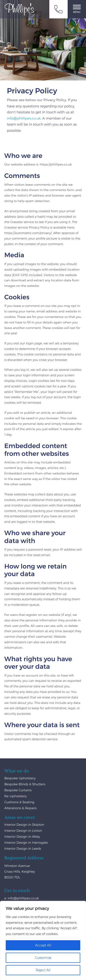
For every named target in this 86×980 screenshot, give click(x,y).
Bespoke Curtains (18, 790)
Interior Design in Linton (23, 831)
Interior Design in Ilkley (22, 837)
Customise (43, 958)
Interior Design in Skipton (24, 825)
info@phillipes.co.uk (24, 118)
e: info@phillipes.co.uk (22, 898)
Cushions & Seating (19, 802)
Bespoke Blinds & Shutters (25, 784)
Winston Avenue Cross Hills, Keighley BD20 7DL (20, 871)
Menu (77, 9)
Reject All (43, 970)
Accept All (43, 945)
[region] (43, 940)
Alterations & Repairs (21, 808)
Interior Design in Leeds (23, 849)
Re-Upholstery (16, 796)
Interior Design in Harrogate (26, 843)
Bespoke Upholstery (20, 778)
